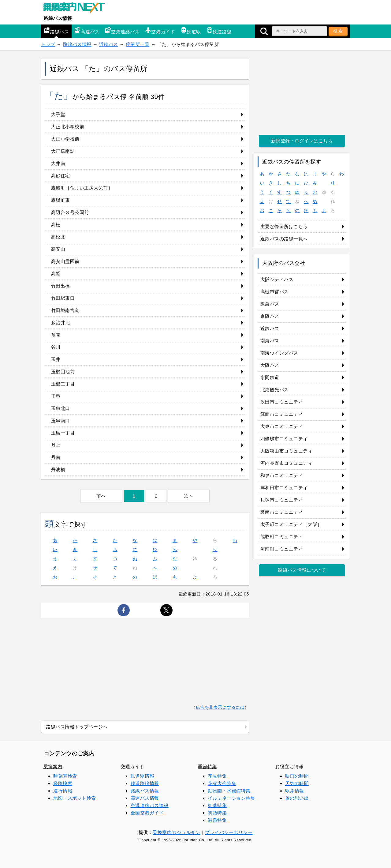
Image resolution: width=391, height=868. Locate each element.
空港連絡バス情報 (150, 805)
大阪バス (270, 365)
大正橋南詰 (63, 151)
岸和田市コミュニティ (284, 488)
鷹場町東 (61, 200)
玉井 (56, 359)
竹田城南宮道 (65, 310)
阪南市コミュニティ (282, 512)
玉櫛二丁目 (63, 384)
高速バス (87, 31)
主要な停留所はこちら (284, 226)
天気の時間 (297, 783)
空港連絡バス (122, 31)
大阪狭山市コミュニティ (287, 451)
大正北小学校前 (68, 127)
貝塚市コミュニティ (282, 500)
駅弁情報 (295, 791)
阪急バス (270, 304)
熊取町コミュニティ (282, 537)
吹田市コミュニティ (282, 402)
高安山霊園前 (65, 261)
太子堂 (58, 114)
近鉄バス (109, 44)
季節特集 (207, 767)
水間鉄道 (270, 377)
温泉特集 (217, 820)
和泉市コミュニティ (282, 475)
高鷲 (56, 274)
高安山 (58, 249)
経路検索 (63, 783)
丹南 (56, 457)
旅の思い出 (297, 798)
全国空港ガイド (147, 813)
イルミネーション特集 (231, 798)
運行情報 (63, 791)
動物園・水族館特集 (229, 791)
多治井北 (61, 323)
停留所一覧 (138, 44)
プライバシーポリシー (229, 832)
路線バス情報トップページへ (77, 727)
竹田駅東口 (63, 298)
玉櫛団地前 (63, 372)
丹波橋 (58, 470)
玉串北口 (61, 408)
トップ (48, 44)
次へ (189, 496)
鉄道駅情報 (143, 776)
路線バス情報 (58, 18)
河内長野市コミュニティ (287, 463)
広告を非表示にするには (220, 707)
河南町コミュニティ (282, 549)
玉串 (56, 396)
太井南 (58, 163)
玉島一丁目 (63, 433)
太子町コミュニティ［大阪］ (291, 524)
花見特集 (217, 776)
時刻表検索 (65, 776)
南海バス (270, 341)
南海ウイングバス (279, 353)
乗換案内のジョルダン (176, 832)
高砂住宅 (61, 176)
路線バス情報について (302, 570)
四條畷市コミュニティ (284, 439)
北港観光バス (275, 390)
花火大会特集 (222, 783)
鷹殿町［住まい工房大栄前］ (82, 188)
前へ (101, 496)
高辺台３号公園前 (70, 212)
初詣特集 (217, 813)
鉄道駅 (191, 31)
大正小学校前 (65, 139)
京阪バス (270, 316)
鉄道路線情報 (145, 783)
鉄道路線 (219, 31)
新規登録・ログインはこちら (302, 141)
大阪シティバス (277, 279)
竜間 (56, 335)
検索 (338, 31)
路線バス (56, 31)
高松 (56, 225)
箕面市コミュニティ (282, 414)
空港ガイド (160, 31)
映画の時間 (297, 776)
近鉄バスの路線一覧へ (284, 239)
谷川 (56, 347)
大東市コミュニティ (282, 426)
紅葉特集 (217, 805)
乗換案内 (53, 767)
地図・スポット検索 (75, 798)
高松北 (58, 237)
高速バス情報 (145, 798)
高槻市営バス (275, 292)
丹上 (56, 445)
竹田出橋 (61, 286)
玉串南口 (61, 421)
